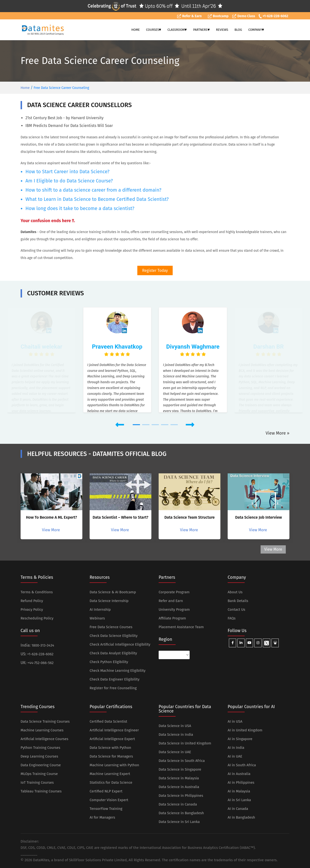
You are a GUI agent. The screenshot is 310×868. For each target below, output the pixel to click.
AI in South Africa (242, 765)
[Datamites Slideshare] (275, 643)
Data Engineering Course (41, 765)
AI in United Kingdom (245, 730)
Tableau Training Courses (41, 791)
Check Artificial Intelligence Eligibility (120, 644)
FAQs (232, 618)
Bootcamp (218, 16)
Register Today (155, 270)
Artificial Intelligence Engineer (114, 730)
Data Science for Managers (111, 756)
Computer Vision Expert (109, 800)
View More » (278, 433)
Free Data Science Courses (111, 627)
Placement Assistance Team (181, 627)
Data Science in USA (175, 726)
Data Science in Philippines (181, 796)
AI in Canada (238, 809)
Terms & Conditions (37, 592)
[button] (91, 425)
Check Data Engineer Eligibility (115, 679)
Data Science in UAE (175, 752)
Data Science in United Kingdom (185, 743)
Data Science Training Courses (45, 721)
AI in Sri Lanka (239, 800)
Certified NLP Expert (106, 791)
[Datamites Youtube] (249, 643)
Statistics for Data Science (111, 782)
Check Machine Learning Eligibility (118, 671)
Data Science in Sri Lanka (179, 822)
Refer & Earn (189, 16)
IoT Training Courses (37, 782)
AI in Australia (239, 774)
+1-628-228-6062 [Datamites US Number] (40, 654)
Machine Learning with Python (114, 765)
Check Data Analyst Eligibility (113, 653)
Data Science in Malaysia (179, 778)
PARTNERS (201, 30)
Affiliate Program (172, 618)
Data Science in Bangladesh (181, 813)
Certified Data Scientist (108, 721)
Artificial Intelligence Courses (44, 739)
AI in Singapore (240, 739)
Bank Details (238, 601)
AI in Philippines (241, 782)
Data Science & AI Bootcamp (113, 592)
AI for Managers (102, 817)
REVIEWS (222, 30)
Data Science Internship (109, 601)
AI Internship (100, 610)
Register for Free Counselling (113, 688)
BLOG (238, 30)
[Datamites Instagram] (258, 643)
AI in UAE (235, 756)
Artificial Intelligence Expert (112, 739)
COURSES (154, 30)
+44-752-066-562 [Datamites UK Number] (40, 663)
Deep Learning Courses (39, 756)
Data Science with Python (110, 748)
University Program (174, 610)
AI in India (236, 748)
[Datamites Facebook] (232, 643)
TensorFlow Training (106, 809)
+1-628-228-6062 (273, 16)
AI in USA (235, 721)
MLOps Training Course (39, 774)
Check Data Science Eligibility (114, 636)
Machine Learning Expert (110, 774)
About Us (235, 592)
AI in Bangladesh (241, 817)
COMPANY (256, 30)
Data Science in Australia (179, 787)
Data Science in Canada (178, 804)
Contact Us (236, 610)
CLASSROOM (177, 30)
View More (51, 530)
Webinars (97, 618)
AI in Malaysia (239, 791)
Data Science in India (176, 735)
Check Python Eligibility (109, 662)
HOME (136, 30)
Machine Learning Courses (42, 730)
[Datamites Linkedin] (241, 643)
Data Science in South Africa (182, 761)
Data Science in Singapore (180, 769)
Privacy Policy (32, 610)
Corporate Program (174, 592)
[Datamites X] (267, 643)
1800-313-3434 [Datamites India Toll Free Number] (43, 645)
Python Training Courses (40, 748)
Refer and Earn (171, 601)
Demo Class (244, 16)
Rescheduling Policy (37, 618)
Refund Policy (32, 601)
